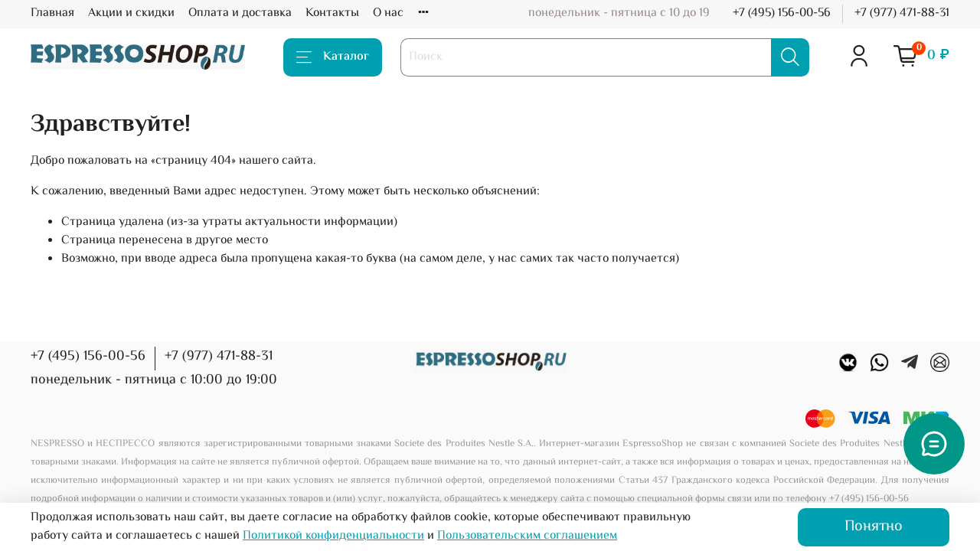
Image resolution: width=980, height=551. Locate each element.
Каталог (333, 57)
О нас (388, 13)
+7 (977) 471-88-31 (902, 13)
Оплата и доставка (240, 13)
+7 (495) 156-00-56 (782, 13)
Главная (52, 13)
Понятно (874, 527)
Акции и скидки (131, 13)
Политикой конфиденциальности (333, 536)
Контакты (332, 13)
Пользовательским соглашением (527, 536)
